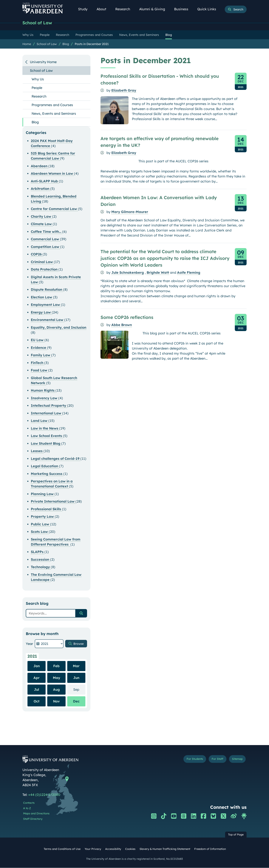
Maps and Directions (36, 814)
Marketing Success (47, 474)
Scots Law (40, 532)
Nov (56, 702)
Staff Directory (33, 819)
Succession (40, 560)
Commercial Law (45, 239)
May (57, 678)
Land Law (40, 421)
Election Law (42, 298)
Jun (76, 678)
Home (27, 44)
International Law (47, 414)
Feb (56, 666)
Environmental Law (48, 320)
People (37, 88)
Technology (41, 567)
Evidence (39, 348)
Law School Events (47, 436)
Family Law (41, 355)
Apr (37, 678)
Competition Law (45, 247)
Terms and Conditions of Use (62, 849)
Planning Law (43, 494)
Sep (79, 690)
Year (29, 644)
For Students (184, 760)
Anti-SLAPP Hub (45, 182)
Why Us (38, 79)
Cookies (130, 849)
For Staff (211, 760)
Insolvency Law (45, 398)
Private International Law (53, 502)
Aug (56, 690)
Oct (37, 702)
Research (125, 9)
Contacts (29, 803)
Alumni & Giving (154, 9)
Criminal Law (42, 262)
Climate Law (42, 224)
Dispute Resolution (47, 290)
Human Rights (43, 391)
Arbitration (41, 189)
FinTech (38, 363)
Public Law (40, 525)
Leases (37, 451)
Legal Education (45, 466)
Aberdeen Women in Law (52, 174)
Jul (37, 690)
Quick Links (209, 9)
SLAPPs (38, 552)
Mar (76, 666)
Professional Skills (46, 509)
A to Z (27, 809)
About (103, 9)
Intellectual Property (49, 406)
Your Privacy (93, 849)
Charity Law (41, 217)
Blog (66, 44)
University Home (43, 62)
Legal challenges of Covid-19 (56, 459)
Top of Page (236, 835)
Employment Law (46, 305)
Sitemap (235, 760)
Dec (76, 702)
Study (85, 9)
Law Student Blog (46, 444)
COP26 (37, 255)
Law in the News (45, 429)
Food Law (40, 371)
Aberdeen (40, 166)
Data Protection (45, 270)
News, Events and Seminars (54, 114)
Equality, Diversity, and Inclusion (59, 328)
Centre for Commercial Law (54, 209)
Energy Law (41, 313)
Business (183, 9)
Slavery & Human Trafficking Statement (165, 849)
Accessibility (113, 849)
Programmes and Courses (52, 105)
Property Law (43, 517)
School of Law (39, 23)
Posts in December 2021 (92, 44)
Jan (37, 666)
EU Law (38, 340)
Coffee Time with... (47, 232)
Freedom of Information (210, 849)
